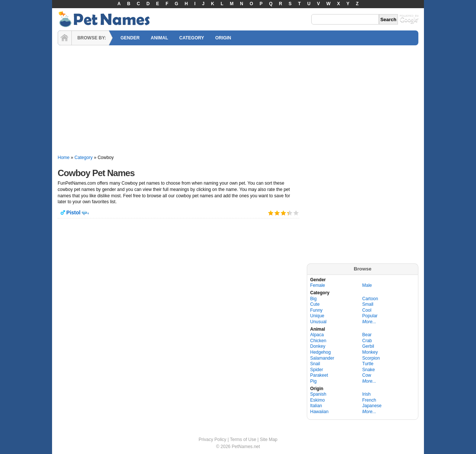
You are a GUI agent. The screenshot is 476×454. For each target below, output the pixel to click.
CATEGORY (192, 38)
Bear (367, 335)
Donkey (318, 346)
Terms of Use (243, 440)
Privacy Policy (213, 440)
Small (368, 304)
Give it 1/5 (271, 213)
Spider (317, 370)
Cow (367, 375)
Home (64, 158)
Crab (367, 341)
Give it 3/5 (284, 213)
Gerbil (368, 346)
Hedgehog (320, 352)
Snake (369, 370)
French (369, 400)
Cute (315, 304)
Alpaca (317, 335)
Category (83, 158)
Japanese (372, 406)
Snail (315, 364)
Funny (316, 310)
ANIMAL (159, 38)
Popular (370, 316)
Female (318, 285)
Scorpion (371, 358)
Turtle (368, 364)
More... (369, 322)
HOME (65, 38)
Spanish (318, 394)
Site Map (269, 440)
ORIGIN (223, 38)
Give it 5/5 (296, 213)
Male (367, 285)
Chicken (318, 341)
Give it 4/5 (288, 213)
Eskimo (317, 400)
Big (313, 299)
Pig (313, 381)
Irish (366, 394)
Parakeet (319, 375)
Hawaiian (319, 412)
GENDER (130, 38)
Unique (317, 316)
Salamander (322, 358)
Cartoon (370, 299)
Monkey (370, 352)
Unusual (318, 322)
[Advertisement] (238, 100)
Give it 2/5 (277, 213)
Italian (316, 406)
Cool (367, 310)
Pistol (73, 213)
